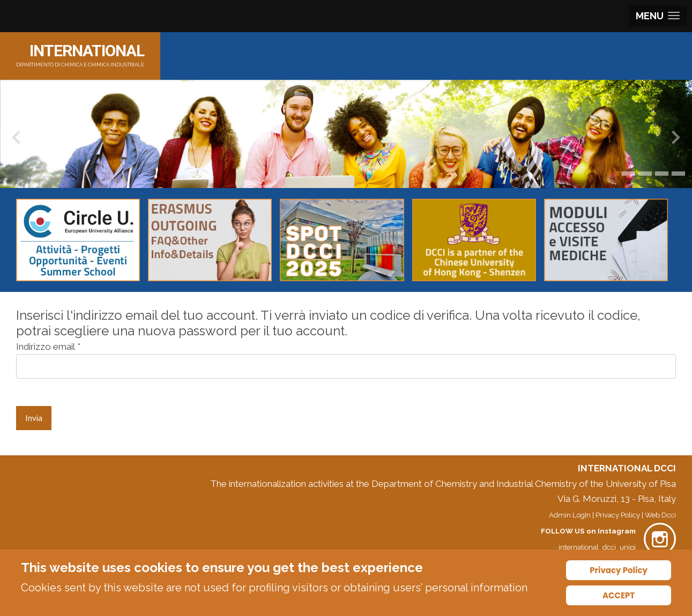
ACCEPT (619, 595)
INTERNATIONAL (87, 51)
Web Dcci (660, 515)
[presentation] (16, 140)
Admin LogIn (570, 515)
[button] (616, 174)
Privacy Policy (618, 515)
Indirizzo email (48, 347)
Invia (34, 418)
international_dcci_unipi (597, 547)
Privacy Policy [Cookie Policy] (619, 570)
